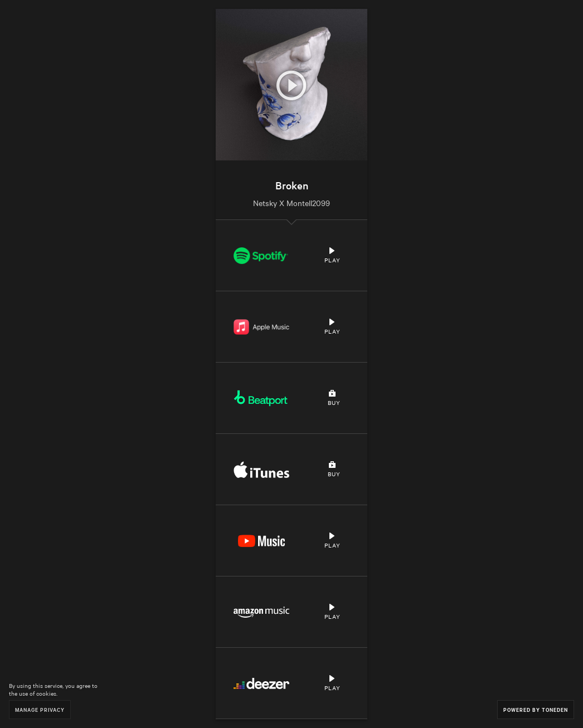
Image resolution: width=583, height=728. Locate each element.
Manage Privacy (40, 709)
